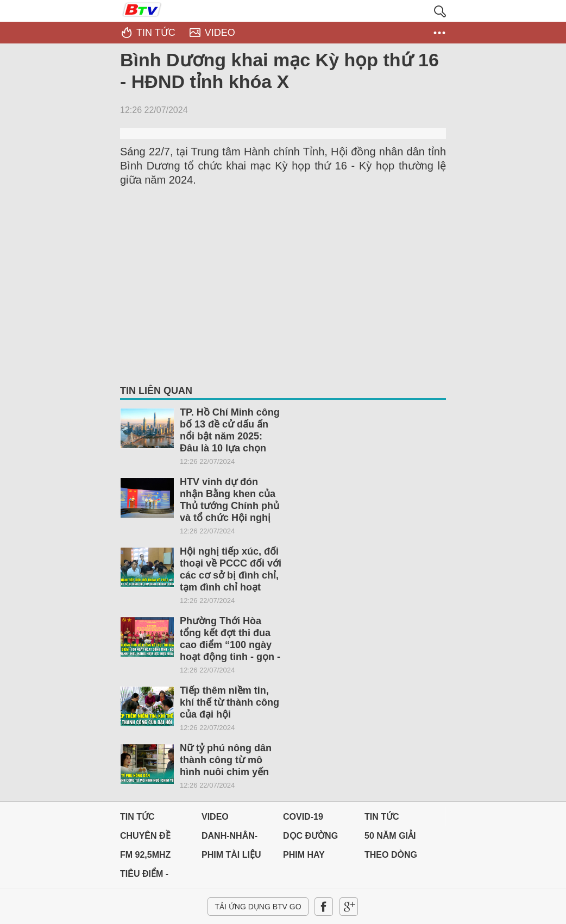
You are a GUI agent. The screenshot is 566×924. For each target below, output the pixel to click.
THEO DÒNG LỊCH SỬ (391, 857)
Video (215, 817)
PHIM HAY (304, 855)
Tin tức (137, 817)
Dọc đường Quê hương (310, 838)
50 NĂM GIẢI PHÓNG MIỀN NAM (392, 838)
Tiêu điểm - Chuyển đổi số (155, 876)
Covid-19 (303, 817)
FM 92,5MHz (145, 855)
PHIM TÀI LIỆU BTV (231, 857)
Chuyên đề (145, 836)
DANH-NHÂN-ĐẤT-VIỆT (229, 838)
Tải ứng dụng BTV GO (258, 907)
